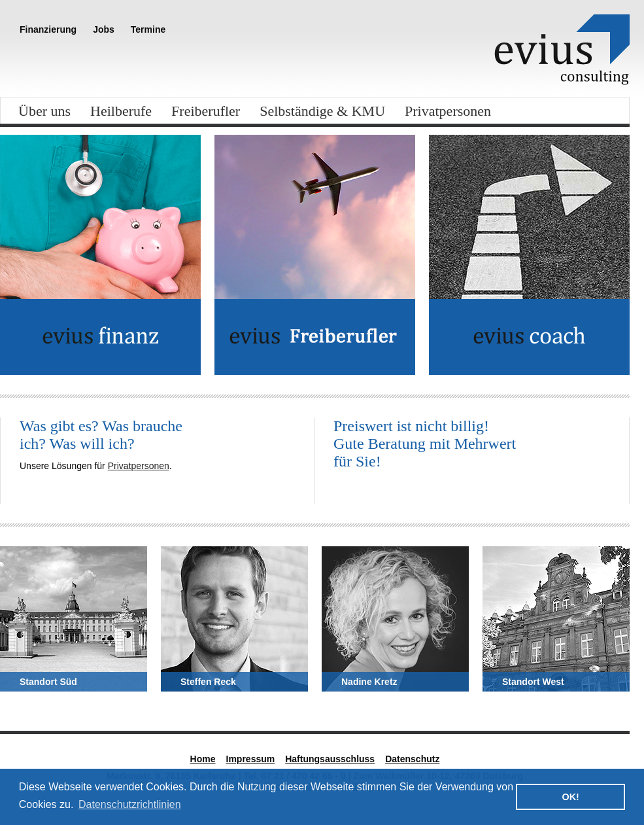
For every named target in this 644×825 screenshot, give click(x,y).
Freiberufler (206, 111)
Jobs (104, 29)
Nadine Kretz (369, 682)
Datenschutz (412, 759)
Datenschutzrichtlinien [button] (130, 804)
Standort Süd (48, 682)
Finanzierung (48, 29)
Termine (148, 29)
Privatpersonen (448, 111)
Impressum (251, 759)
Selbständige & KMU (322, 111)
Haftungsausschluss (330, 759)
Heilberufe (121, 111)
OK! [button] (570, 797)
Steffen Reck (208, 682)
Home (203, 759)
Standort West (533, 682)
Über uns (44, 111)
